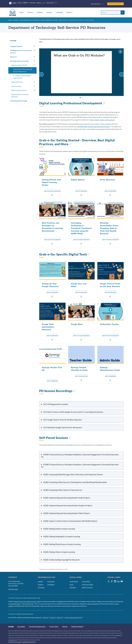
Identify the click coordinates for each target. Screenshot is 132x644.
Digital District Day (17, 82)
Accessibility (21, 626)
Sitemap (65, 626)
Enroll (71, 584)
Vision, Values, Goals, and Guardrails (102, 120)
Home (10, 20)
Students (41, 584)
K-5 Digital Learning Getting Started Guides (22, 77)
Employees (41, 587)
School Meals (86, 581)
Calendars (59, 12)
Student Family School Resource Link (25, 601)
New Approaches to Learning (30, 20)
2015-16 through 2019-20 (74, 618)
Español (20, 3)
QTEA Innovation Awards (19, 90)
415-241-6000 (13, 586)
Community (51, 581)
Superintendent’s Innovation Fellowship (20, 96)
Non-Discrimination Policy (37, 626)
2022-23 (53, 618)
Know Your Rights (88, 584)
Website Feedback (78, 626)
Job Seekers (51, 584)
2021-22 (60, 618)
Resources (13, 57)
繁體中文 (26, 3)
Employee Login (116, 4)
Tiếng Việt (33, 3)
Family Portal (74, 581)
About (22, 12)
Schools (30, 12)
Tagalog (39, 3)
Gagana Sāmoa (50, 3)
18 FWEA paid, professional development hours (94, 127)
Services (49, 12)
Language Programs (16, 46)
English (14, 3)
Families (40, 581)
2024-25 (39, 618)
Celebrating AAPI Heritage (19, 101)
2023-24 (46, 618)
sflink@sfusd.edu (16, 604)
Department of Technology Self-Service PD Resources (23, 70)
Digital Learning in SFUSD (49, 20)
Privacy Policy (54, 626)
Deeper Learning (16, 86)
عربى (43, 3)
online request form (93, 604)
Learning (40, 12)
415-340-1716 (29, 604)
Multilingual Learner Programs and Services (21, 52)
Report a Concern (87, 587)
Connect (69, 12)
